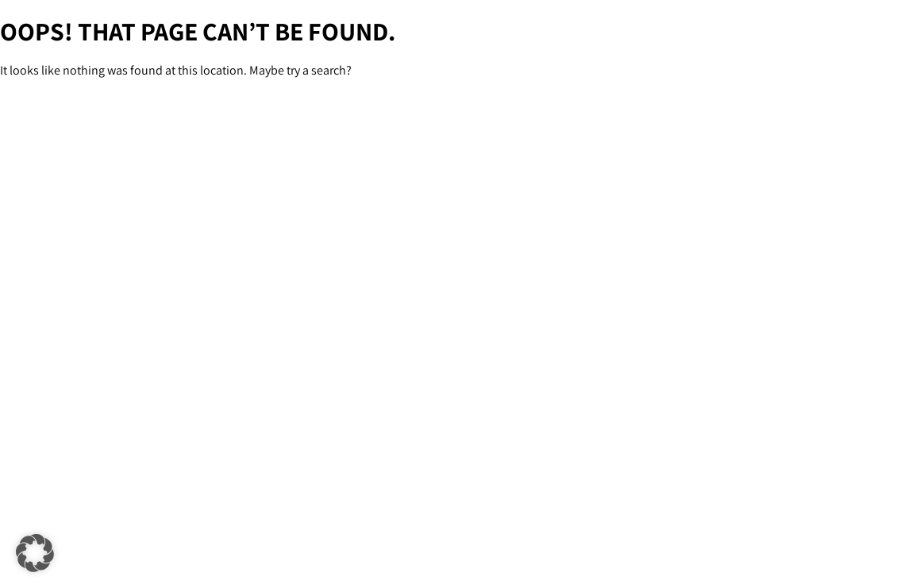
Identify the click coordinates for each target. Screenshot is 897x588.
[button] (35, 553)
